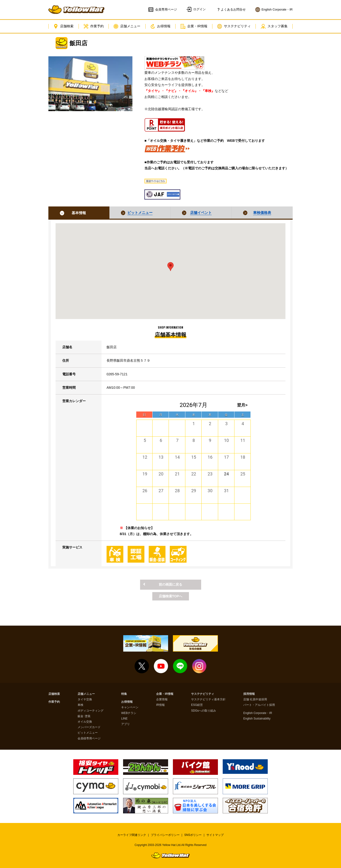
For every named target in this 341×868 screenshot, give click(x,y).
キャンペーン (130, 707)
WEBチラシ (129, 713)
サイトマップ (215, 835)
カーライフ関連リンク (132, 835)
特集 (124, 694)
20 (161, 474)
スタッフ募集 (274, 26)
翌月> (242, 405)
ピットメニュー (88, 733)
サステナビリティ (234, 26)
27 (161, 491)
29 (194, 491)
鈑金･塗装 (84, 716)
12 (145, 457)
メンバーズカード (89, 727)
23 (210, 474)
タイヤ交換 (85, 700)
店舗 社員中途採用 (255, 700)
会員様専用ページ (89, 739)
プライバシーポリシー (165, 835)
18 (243, 457)
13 (161, 457)
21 (177, 474)
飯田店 (78, 43)
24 (226, 474)
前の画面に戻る (170, 584)
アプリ (125, 724)
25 (243, 474)
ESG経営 (197, 705)
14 (177, 457)
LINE (124, 719)
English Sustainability (257, 719)
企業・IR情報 (194, 26)
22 (194, 474)
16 (210, 457)
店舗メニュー (127, 26)
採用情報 (249, 694)
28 (177, 491)
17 (226, 457)
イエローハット (76, 10)
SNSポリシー (193, 835)
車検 (80, 705)
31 (226, 491)
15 (194, 457)
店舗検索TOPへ (171, 596)
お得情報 (160, 26)
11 (243, 440)
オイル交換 (85, 722)
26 (145, 491)
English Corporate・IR (258, 713)
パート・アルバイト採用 (259, 705)
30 (210, 491)
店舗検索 (63, 26)
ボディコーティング (91, 711)
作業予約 (94, 26)
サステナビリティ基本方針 (208, 700)
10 (226, 440)
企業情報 (162, 700)
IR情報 (160, 705)
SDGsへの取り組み (204, 711)
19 (145, 474)
